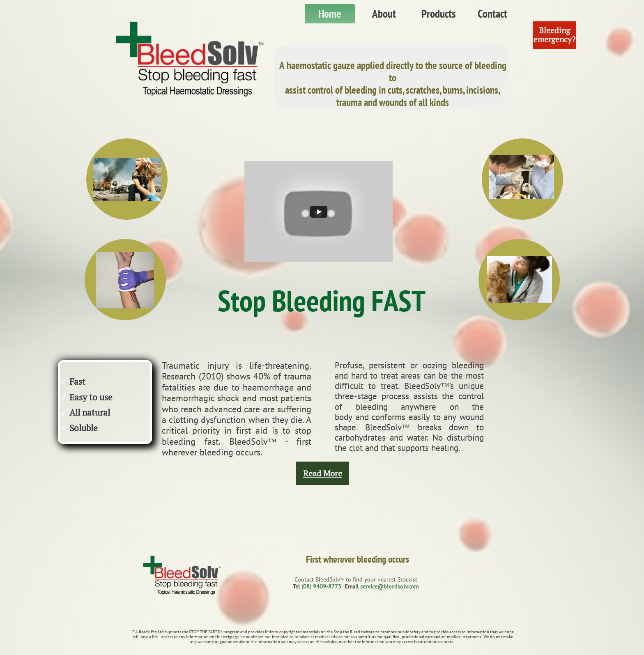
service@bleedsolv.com (389, 586)
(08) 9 (309, 586)
